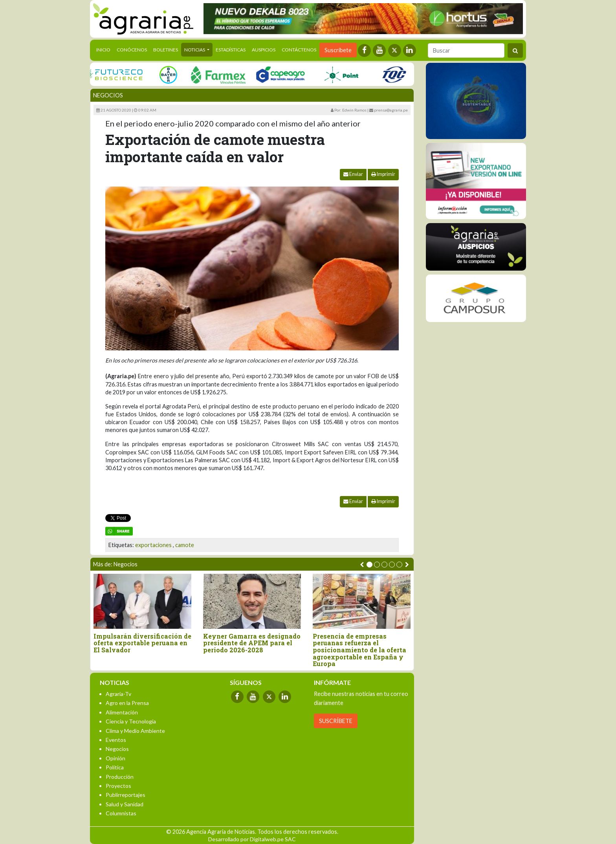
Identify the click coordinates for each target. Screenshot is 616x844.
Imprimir (383, 174)
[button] (369, 565)
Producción (120, 777)
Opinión (115, 758)
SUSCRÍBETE (336, 721)
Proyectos (118, 786)
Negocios (108, 95)
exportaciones (153, 545)
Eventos (116, 740)
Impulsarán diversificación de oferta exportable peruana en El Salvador (142, 643)
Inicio (105, 49)
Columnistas (121, 813)
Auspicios (264, 50)
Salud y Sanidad (125, 804)
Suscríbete (338, 50)
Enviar (353, 174)
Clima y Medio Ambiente (135, 731)
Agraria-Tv (118, 694)
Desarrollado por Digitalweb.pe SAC (252, 839)
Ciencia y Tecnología (131, 721)
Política (115, 767)
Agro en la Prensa (127, 703)
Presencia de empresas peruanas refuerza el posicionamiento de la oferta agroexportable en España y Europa (359, 650)
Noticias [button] (195, 50)
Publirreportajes (126, 795)
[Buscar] (466, 50)
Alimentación (122, 712)
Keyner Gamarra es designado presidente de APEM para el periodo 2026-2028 (252, 643)
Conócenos (132, 50)
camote (185, 545)
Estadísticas (231, 50)
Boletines (166, 50)
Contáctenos (299, 50)
